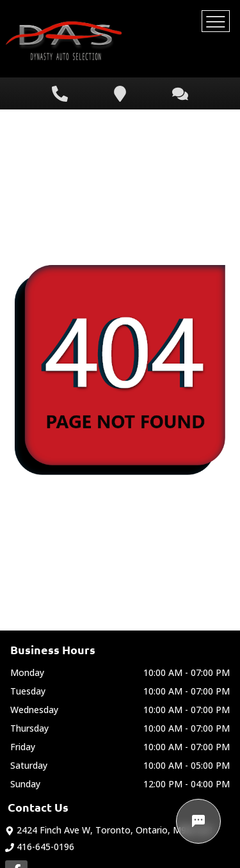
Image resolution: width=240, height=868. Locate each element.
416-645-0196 (40, 847)
